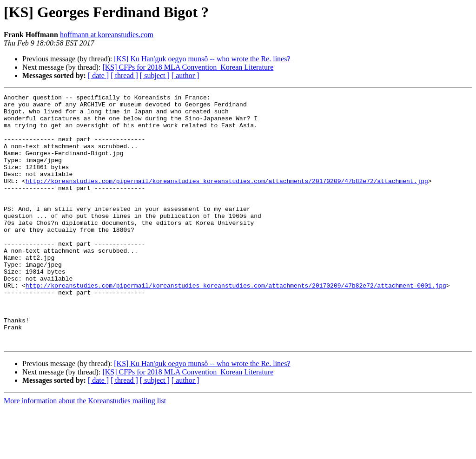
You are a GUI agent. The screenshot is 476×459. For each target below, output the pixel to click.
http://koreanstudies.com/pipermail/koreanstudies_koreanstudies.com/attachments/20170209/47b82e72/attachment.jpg (227, 199)
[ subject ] (155, 75)
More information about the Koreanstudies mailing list (85, 451)
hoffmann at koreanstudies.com (107, 35)
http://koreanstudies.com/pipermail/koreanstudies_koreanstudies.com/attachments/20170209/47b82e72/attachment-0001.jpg (236, 324)
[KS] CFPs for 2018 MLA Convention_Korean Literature (188, 67)
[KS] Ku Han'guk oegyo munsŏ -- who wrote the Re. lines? (202, 59)
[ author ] (185, 75)
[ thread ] (124, 75)
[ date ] (98, 75)
